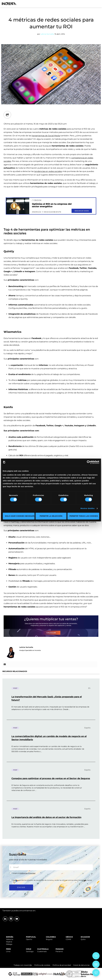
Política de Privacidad (27, 873)
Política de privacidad (62, 965)
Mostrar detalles (88, 508)
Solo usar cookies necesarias (20, 516)
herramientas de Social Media (46, 136)
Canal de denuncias (81, 965)
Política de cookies (42, 965)
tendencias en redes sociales (48, 171)
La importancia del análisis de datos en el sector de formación (46, 817)
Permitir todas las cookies (84, 516)
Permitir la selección (51, 516)
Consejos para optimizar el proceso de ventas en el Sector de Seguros (51, 778)
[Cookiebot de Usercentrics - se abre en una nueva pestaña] (89, 462)
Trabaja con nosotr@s (23, 965)
